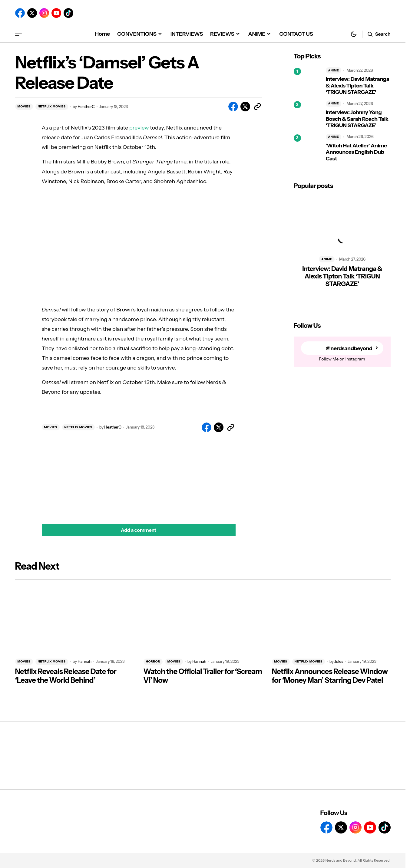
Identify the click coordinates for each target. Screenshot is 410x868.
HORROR (153, 661)
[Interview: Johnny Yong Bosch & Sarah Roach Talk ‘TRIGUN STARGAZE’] (307, 115)
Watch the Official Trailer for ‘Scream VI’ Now (203, 676)
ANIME (334, 70)
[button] (18, 34)
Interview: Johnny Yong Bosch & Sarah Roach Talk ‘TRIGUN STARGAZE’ (357, 119)
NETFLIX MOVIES (52, 106)
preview (139, 128)
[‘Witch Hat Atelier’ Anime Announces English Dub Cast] (307, 148)
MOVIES (24, 106)
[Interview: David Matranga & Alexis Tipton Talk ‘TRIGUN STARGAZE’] (307, 81)
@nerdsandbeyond (349, 348)
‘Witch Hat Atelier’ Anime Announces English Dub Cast (356, 152)
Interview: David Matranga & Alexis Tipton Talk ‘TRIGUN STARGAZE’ (358, 86)
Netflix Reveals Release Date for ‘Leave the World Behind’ (66, 676)
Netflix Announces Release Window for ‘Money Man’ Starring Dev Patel (330, 676)
